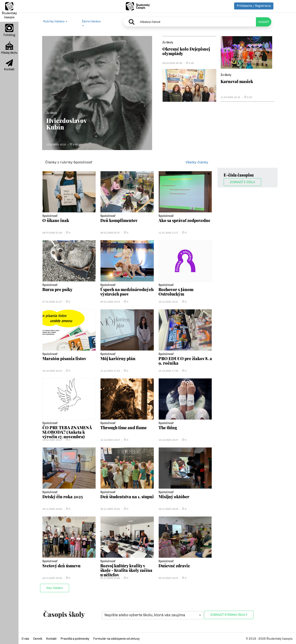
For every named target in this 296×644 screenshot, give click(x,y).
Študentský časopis (9, 11)
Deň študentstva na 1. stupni (121, 499)
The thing (168, 427)
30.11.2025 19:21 (110, 509)
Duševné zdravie (175, 566)
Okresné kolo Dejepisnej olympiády (187, 51)
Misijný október (174, 497)
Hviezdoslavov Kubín (67, 124)
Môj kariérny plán (118, 358)
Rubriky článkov (55, 21)
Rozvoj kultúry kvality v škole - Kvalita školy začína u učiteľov (124, 570)
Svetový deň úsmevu (62, 566)
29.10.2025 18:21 (168, 578)
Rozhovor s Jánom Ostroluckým (177, 292)
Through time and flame (124, 427)
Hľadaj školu (9, 48)
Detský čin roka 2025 (63, 497)
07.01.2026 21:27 (52, 302)
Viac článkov (55, 588)
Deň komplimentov (119, 220)
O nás (25, 639)
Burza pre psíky (58, 289)
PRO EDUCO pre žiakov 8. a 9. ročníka (184, 361)
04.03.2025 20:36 (172, 63)
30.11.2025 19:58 (52, 509)
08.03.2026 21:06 (52, 233)
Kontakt (9, 65)
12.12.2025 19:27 (52, 440)
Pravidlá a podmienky (75, 639)
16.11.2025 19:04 (168, 509)
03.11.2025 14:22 (110, 578)
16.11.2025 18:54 (52, 578)
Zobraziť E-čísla (242, 182)
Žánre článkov (91, 23)
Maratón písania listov (65, 358)
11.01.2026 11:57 (168, 233)
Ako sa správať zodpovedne (185, 220)
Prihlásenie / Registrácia (254, 6)
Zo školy (52, 113)
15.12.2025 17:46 (168, 371)
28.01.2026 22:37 (110, 233)
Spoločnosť (50, 216)
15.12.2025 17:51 (110, 371)
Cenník (38, 639)
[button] (153, 615)
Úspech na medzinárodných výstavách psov (117, 294)
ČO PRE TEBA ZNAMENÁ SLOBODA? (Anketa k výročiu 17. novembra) (68, 432)
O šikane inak (56, 220)
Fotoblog (9, 30)
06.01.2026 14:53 (110, 302)
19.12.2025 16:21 (168, 302)
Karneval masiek (237, 81)
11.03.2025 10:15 (56, 145)
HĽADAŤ (264, 22)
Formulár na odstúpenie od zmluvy (116, 639)
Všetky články (197, 162)
